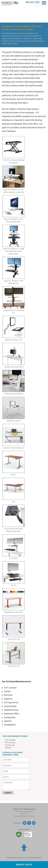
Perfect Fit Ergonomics (24, 809)
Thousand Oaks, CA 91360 (24, 816)
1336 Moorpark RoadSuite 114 (24, 813)
